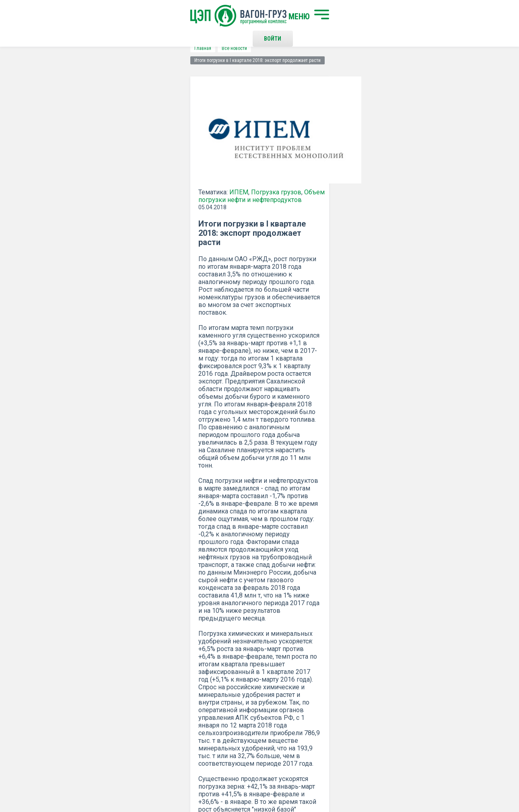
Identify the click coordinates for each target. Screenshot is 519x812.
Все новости (80, 48)
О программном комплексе (160, 703)
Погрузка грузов (122, 188)
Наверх (463, 678)
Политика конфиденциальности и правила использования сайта (275, 779)
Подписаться (228, 579)
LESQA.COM (469, 782)
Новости (136, 716)
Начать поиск (144, 671)
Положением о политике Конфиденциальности (204, 600)
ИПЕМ (85, 188)
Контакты (267, 671)
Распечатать (338, 487)
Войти (386, 16)
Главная (49, 48)
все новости (426, 487)
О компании (140, 690)
